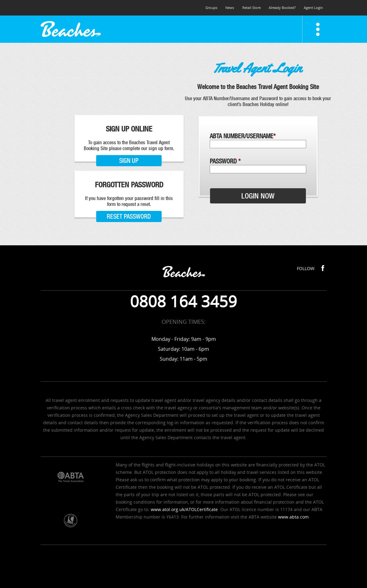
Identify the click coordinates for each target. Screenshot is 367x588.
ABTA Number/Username (243, 136)
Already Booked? (282, 8)
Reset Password (129, 216)
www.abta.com (293, 517)
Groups (211, 8)
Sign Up (129, 161)
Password (225, 161)
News (230, 8)
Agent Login (313, 8)
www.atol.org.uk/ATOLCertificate (184, 509)
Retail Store (251, 8)
